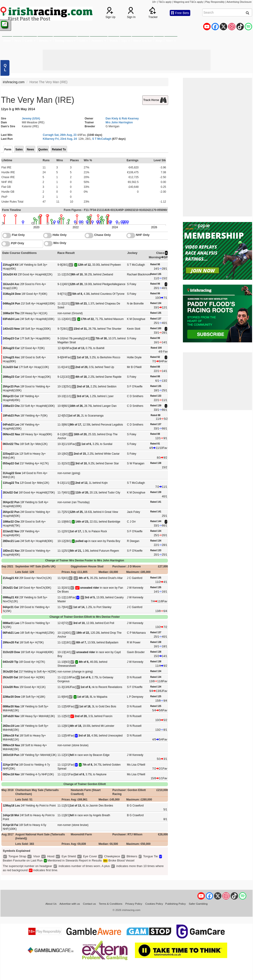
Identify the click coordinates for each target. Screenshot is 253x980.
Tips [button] (126, 41)
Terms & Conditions (111, 904)
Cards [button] (30, 41)
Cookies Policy (154, 904)
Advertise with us (70, 904)
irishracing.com (14, 82)
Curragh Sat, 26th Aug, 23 (60, 135)
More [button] (171, 41)
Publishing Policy (176, 904)
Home (7, 41)
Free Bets (180, 13)
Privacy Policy (134, 904)
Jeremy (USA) (31, 119)
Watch (114, 41)
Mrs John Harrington (119, 122)
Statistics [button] (99, 41)
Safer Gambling (198, 904)
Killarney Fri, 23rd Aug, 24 (60, 139)
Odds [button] (83, 41)
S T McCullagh (102, 139)
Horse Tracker (143, 41)
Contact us (89, 904)
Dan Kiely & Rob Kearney (122, 119)
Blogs (159, 41)
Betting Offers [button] (65, 41)
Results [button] (45, 41)
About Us (51, 904)
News (18, 41)
